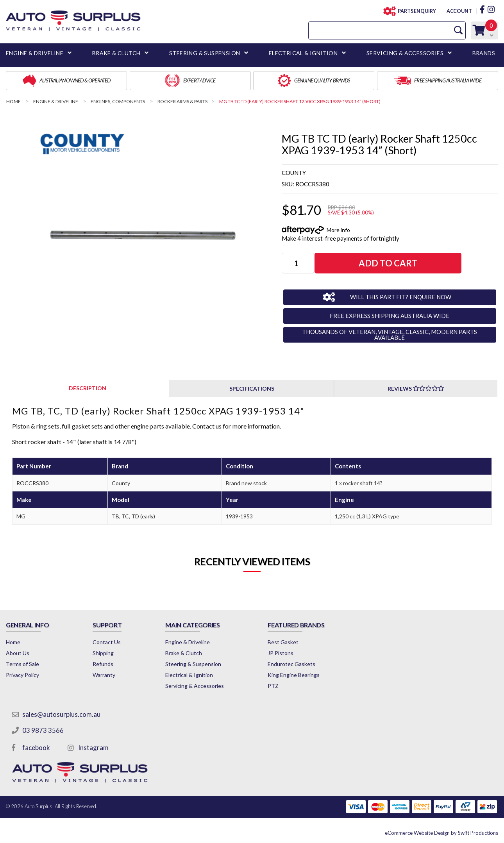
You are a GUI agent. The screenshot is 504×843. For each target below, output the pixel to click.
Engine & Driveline (188, 642)
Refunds (103, 664)
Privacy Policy (22, 675)
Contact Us (107, 642)
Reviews (416, 388)
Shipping (103, 653)
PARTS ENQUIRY (415, 11)
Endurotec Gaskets (291, 664)
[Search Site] (458, 30)
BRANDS (484, 53)
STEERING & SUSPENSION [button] (205, 53)
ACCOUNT (459, 11)
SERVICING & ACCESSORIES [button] (405, 53)
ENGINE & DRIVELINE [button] (35, 53)
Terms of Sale (22, 664)
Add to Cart (388, 263)
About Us (18, 653)
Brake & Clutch (184, 653)
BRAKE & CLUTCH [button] (116, 53)
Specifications (252, 388)
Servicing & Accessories (195, 686)
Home (13, 642)
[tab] (88, 388)
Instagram (93, 747)
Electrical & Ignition (189, 675)
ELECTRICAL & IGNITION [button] (303, 53)
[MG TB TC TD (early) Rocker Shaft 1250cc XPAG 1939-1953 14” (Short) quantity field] (298, 263)
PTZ (273, 686)
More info (338, 230)
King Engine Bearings (294, 675)
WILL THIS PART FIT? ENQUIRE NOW (401, 297)
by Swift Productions (441, 833)
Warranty (104, 675)
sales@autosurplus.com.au (61, 714)
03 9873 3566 (43, 730)
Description (88, 388)
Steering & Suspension (193, 664)
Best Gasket (283, 642)
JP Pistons (281, 653)
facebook (36, 747)
